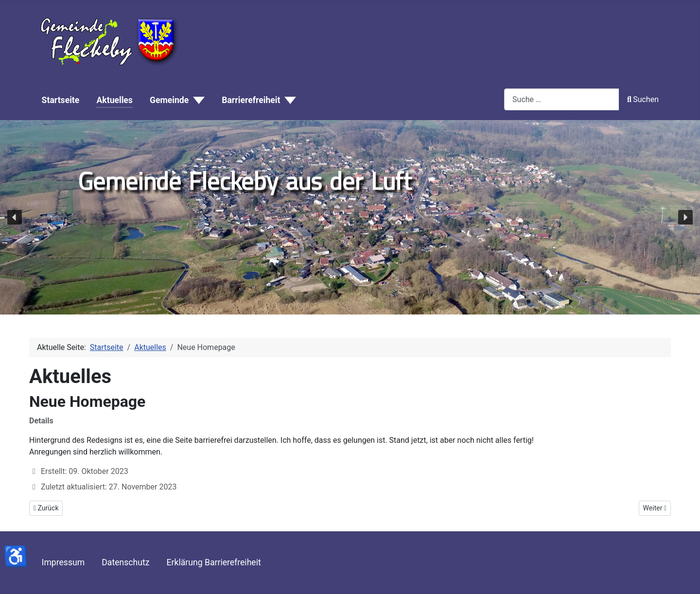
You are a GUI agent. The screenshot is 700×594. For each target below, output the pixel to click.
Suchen (643, 99)
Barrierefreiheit (251, 100)
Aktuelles (114, 100)
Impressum (63, 562)
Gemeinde (169, 100)
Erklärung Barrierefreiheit (214, 562)
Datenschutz (125, 562)
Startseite (61, 100)
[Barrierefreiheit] (288, 101)
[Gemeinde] (197, 101)
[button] (15, 217)
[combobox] (562, 99)
